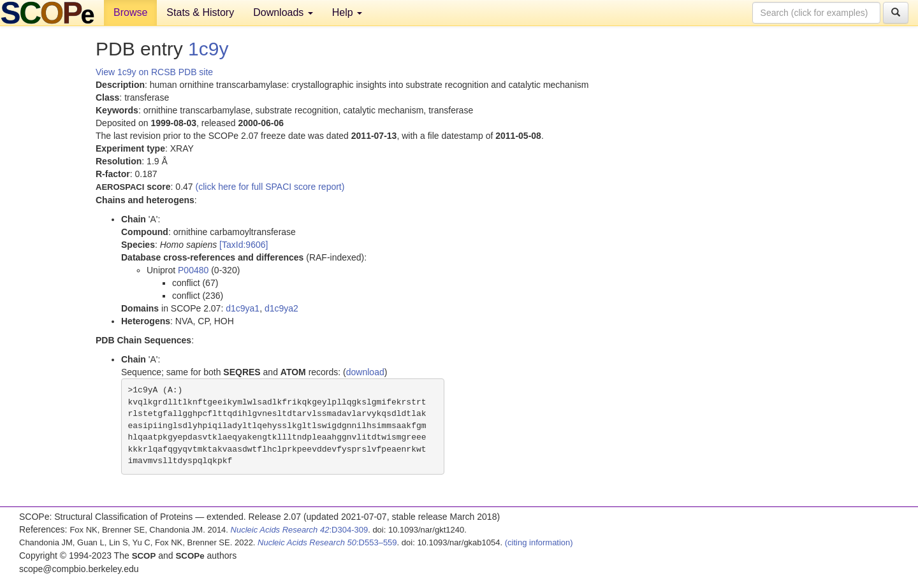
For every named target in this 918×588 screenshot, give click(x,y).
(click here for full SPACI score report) (270, 187)
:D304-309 (300, 530)
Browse (130, 12)
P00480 (193, 270)
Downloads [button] (283, 12)
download (365, 372)
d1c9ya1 (243, 308)
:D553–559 (327, 542)
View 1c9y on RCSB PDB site (154, 72)
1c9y (208, 49)
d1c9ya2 (281, 308)
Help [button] (347, 12)
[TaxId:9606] (244, 245)
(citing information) (539, 542)
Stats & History (200, 12)
